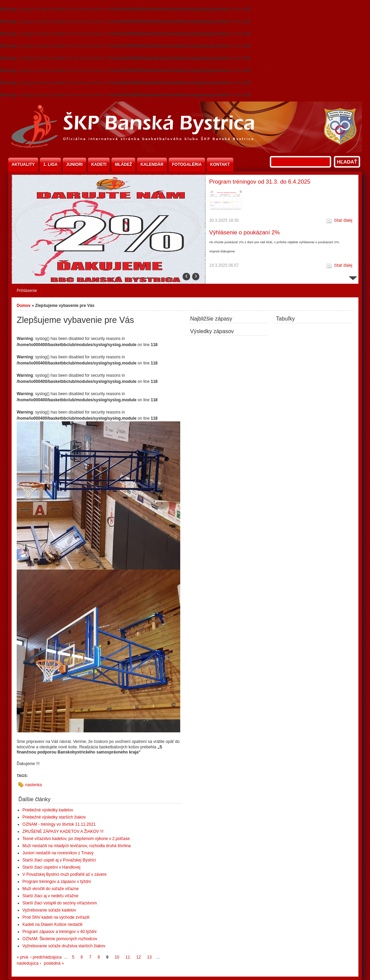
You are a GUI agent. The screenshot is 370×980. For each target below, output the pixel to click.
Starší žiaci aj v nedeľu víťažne (50, 896)
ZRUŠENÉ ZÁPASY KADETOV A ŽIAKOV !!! (63, 831)
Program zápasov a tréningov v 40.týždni (59, 932)
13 (149, 957)
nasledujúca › (29, 963)
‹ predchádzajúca (46, 957)
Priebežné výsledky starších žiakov (54, 817)
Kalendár (152, 165)
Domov (24, 306)
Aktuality (23, 165)
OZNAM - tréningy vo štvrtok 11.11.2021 (59, 824)
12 (138, 957)
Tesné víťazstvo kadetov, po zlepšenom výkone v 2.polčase (76, 839)
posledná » (54, 963)
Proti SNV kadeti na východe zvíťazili (56, 917)
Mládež (123, 165)
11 (128, 957)
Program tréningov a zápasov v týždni (57, 882)
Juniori (74, 165)
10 (117, 957)
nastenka (34, 785)
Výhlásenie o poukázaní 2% (244, 232)
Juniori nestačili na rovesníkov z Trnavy (58, 853)
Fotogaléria (187, 165)
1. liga (50, 165)
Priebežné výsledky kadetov (48, 810)
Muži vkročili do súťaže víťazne (51, 889)
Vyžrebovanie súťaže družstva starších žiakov (64, 946)
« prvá (22, 957)
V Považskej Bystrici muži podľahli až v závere (65, 874)
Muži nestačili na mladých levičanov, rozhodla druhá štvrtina (77, 846)
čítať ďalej (343, 220)
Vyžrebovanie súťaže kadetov (49, 910)
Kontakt (220, 165)
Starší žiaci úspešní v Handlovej (51, 867)
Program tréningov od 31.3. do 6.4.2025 (260, 182)
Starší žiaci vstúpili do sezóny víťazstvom (60, 903)
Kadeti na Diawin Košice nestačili (52, 924)
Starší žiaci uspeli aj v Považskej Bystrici (59, 860)
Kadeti (99, 165)
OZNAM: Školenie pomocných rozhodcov (60, 939)
